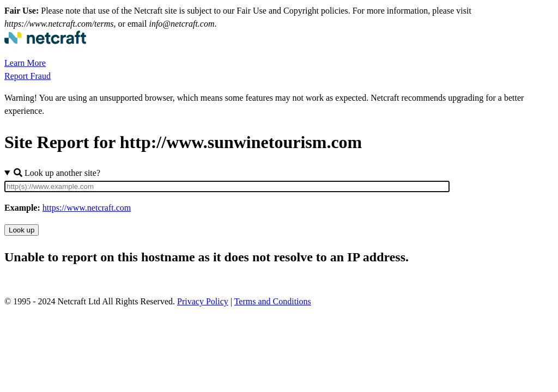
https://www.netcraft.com (87, 208)
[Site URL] (227, 186)
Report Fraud (28, 76)
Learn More (25, 63)
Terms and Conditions (273, 301)
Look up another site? (57, 173)
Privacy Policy (203, 301)
